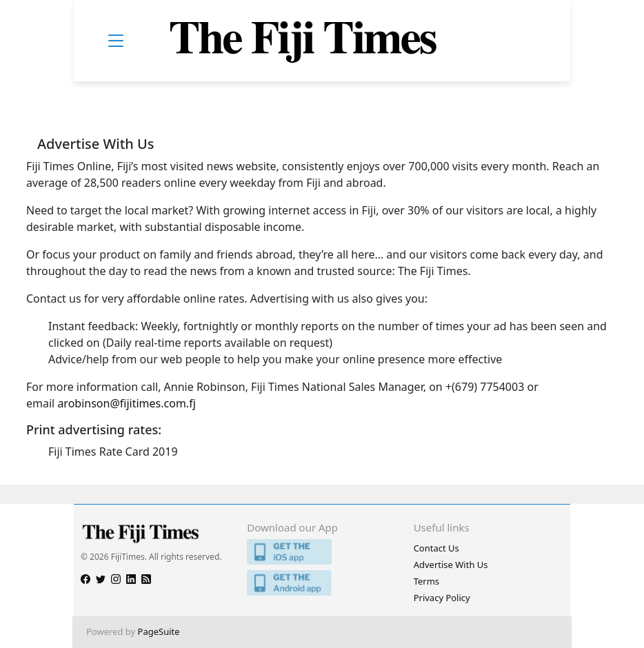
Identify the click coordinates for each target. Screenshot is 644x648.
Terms (426, 581)
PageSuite (159, 631)
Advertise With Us (451, 565)
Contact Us (436, 548)
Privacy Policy (442, 598)
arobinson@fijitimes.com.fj (126, 403)
